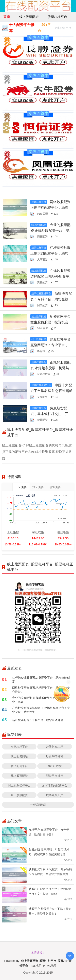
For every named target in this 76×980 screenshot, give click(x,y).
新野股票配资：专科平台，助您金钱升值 (51, 299)
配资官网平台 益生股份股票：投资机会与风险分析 (51, 322)
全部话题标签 (38, 805)
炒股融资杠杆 (55, 747)
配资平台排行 (55, 776)
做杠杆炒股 (55, 766)
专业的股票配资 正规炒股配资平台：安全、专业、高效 (50, 230)
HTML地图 (50, 966)
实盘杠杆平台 (19, 747)
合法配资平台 (19, 766)
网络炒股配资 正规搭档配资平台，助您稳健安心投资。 (51, 207)
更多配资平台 (63, 28)
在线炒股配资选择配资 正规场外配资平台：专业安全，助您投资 (50, 276)
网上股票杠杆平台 (19, 785)
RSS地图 (36, 966)
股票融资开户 (55, 795)
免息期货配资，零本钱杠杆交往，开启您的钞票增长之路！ (51, 414)
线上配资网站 (19, 756)
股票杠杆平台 (57, 17)
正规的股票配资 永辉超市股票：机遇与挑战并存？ (51, 368)
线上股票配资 (29, 17)
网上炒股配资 (19, 795)
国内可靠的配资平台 (55, 785)
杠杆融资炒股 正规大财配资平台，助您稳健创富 (51, 253)
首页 (7, 17)
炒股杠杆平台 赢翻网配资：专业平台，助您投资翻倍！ (51, 345)
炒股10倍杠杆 (55, 756)
